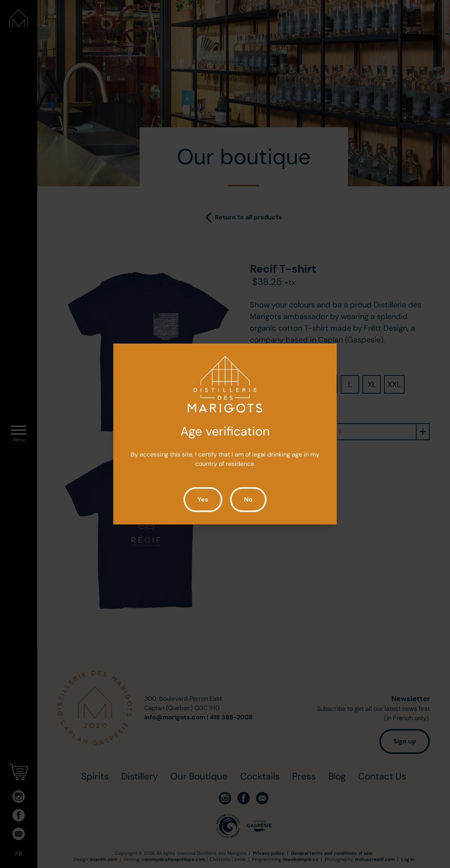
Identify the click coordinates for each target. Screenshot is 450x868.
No (248, 499)
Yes (203, 499)
